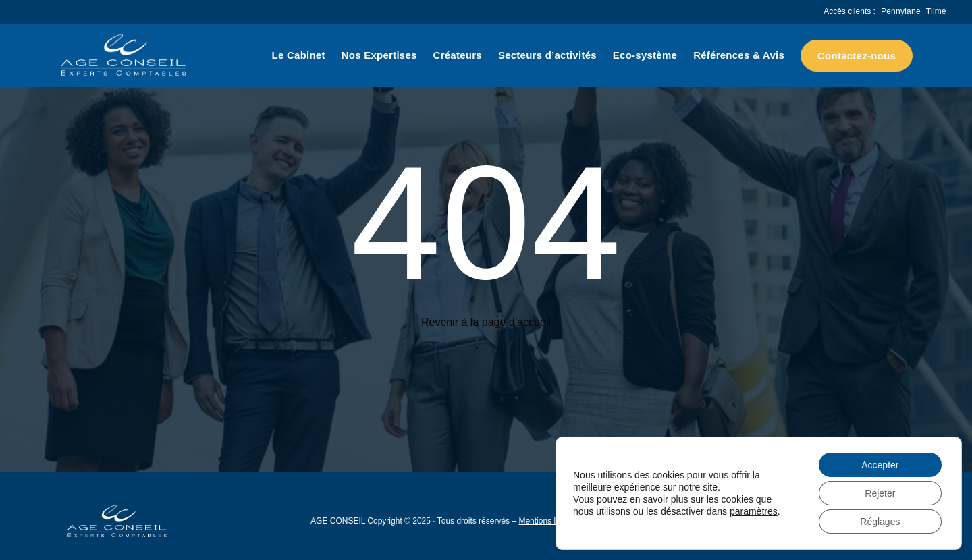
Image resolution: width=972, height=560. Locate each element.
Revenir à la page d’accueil (486, 322)
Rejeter (880, 493)
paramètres (754, 511)
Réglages (880, 522)
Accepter (880, 465)
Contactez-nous (857, 56)
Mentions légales (549, 521)
